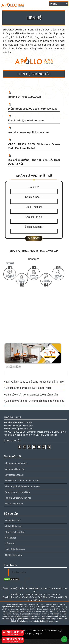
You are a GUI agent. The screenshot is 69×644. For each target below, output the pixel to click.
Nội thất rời (10, 538)
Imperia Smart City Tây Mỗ (18, 498)
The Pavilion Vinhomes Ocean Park (22, 481)
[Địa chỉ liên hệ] (34, 221)
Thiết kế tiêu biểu (13, 555)
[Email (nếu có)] (34, 211)
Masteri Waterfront (14, 504)
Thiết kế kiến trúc (13, 526)
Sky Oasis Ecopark (14, 475)
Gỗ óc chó (10, 544)
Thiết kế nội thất (13, 521)
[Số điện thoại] (34, 201)
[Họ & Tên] (34, 191)
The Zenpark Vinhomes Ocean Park (22, 486)
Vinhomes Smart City (15, 469)
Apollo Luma (19, 572)
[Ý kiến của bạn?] (34, 231)
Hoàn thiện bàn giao (15, 549)
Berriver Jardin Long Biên (17, 492)
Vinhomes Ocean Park (16, 463)
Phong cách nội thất (15, 532)
